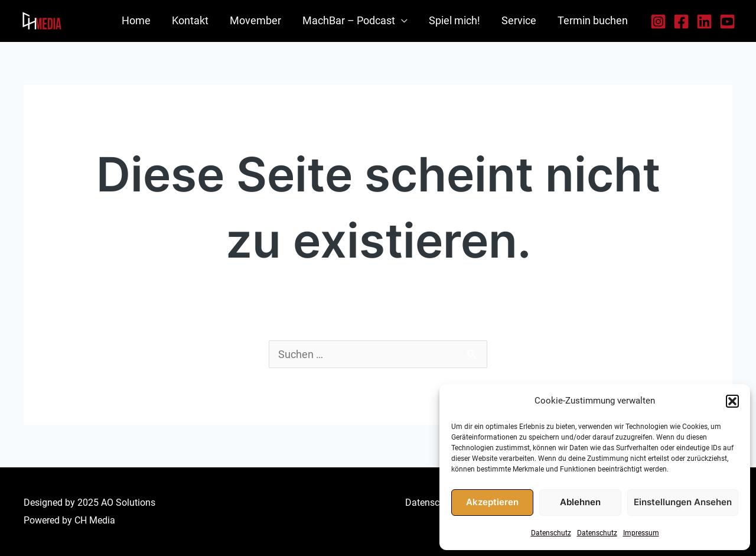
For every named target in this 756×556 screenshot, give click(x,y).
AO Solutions (128, 503)
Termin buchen (593, 20)
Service (519, 20)
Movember (255, 20)
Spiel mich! (454, 20)
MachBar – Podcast (349, 20)
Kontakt (190, 20)
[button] (732, 401)
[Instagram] (658, 22)
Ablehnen (580, 502)
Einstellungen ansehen (683, 502)
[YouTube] (727, 22)
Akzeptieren (492, 502)
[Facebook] (681, 22)
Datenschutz (551, 533)
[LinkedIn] (704, 22)
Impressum (641, 533)
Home (136, 20)
